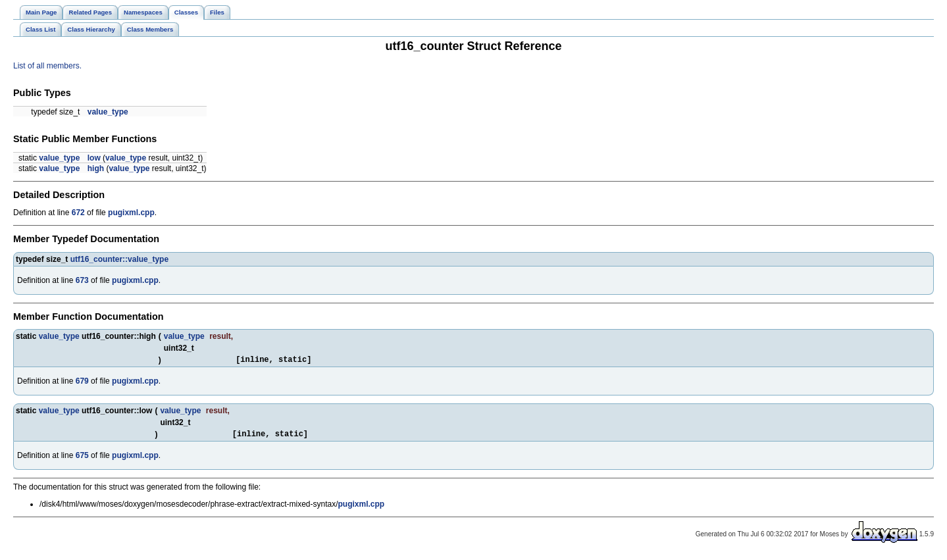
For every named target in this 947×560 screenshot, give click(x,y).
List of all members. (47, 66)
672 (78, 213)
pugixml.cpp (131, 213)
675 (82, 459)
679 (82, 383)
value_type (108, 112)
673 (82, 280)
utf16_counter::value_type (119, 259)
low (94, 158)
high (96, 168)
